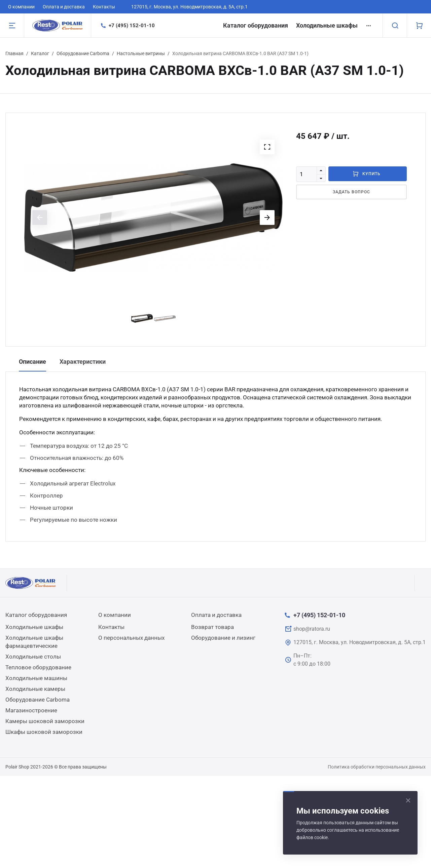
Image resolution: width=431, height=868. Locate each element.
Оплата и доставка (64, 7)
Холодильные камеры (35, 689)
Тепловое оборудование (38, 667)
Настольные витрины (141, 53)
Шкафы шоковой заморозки (44, 732)
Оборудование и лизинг (223, 638)
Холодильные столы (33, 657)
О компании (21, 7)
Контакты (104, 7)
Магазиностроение (31, 710)
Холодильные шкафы (327, 25)
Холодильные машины (36, 678)
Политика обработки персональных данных (377, 767)
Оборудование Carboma (83, 53)
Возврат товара (212, 627)
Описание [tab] (32, 362)
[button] (267, 147)
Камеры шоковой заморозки (45, 721)
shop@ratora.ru (312, 629)
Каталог (40, 53)
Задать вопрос (351, 192)
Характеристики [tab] (83, 362)
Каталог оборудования (256, 25)
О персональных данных (131, 638)
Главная (14, 53)
